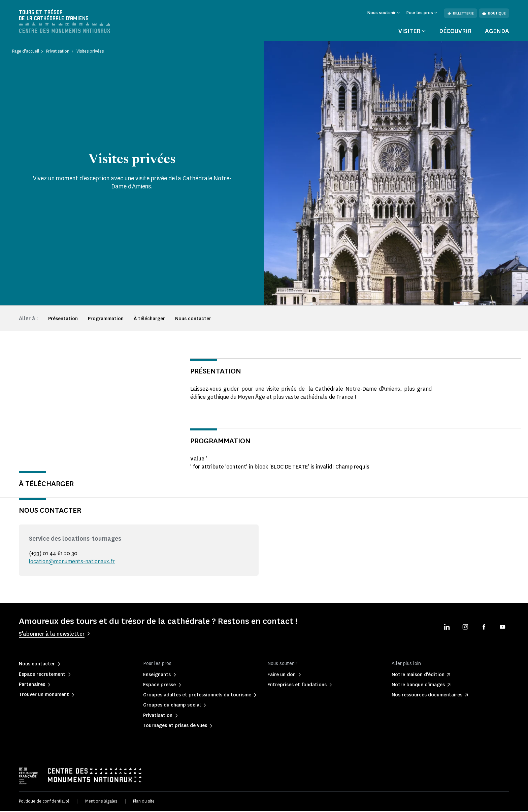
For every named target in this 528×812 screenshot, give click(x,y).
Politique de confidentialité (44, 802)
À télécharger (149, 319)
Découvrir (455, 32)
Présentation (63, 319)
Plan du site (144, 802)
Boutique (494, 13)
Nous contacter (193, 319)
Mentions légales (101, 802)
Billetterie (460, 13)
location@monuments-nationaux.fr (72, 562)
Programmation (106, 319)
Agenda (497, 32)
